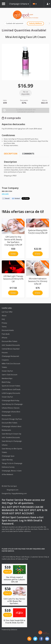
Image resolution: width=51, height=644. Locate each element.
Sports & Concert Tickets (11, 386)
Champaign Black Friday (11, 401)
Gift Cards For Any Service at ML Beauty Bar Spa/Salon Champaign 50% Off (13, 241)
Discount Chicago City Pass (12, 419)
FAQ (3, 319)
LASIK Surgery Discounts (11, 393)
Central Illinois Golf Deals (11, 389)
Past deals (6, 334)
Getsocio (14, 630)
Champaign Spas (8, 456)
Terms (4, 327)
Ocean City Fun (7, 371)
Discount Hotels (8, 330)
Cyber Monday (7, 460)
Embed (17, 198)
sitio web (5, 194)
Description (11, 154)
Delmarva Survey (8, 467)
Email (7, 198)
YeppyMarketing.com (19, 493)
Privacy (4, 323)
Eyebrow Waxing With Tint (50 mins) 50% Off (38, 232)
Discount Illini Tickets (10, 341)
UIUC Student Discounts (11, 345)
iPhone (4, 338)
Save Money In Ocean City (11, 434)
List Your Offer (7, 312)
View (13, 254)
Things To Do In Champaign (12, 463)
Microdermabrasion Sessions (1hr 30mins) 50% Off (38, 281)
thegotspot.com (13, 490)
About (4, 316)
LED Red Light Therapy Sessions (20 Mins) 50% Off (13, 279)
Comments (28, 154)
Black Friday (6, 382)
